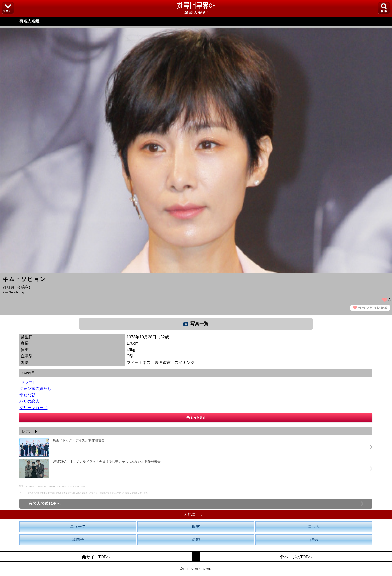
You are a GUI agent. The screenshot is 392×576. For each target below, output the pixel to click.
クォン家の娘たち (35, 389)
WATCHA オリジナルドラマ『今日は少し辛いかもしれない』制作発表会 (107, 462)
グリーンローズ (33, 408)
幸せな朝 (27, 395)
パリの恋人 (29, 401)
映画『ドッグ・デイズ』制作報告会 (79, 440)
